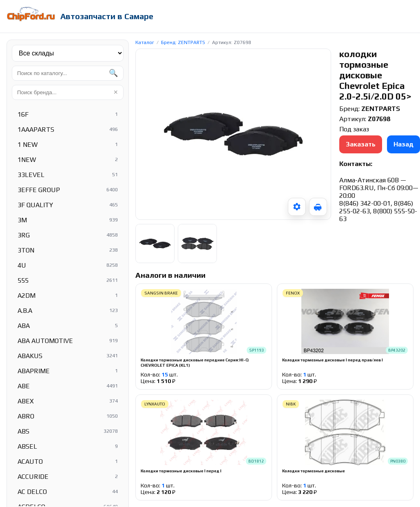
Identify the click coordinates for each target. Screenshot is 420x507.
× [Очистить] (116, 92)
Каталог (145, 42)
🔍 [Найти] (113, 73)
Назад (403, 144)
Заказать (361, 144)
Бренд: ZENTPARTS (183, 42)
